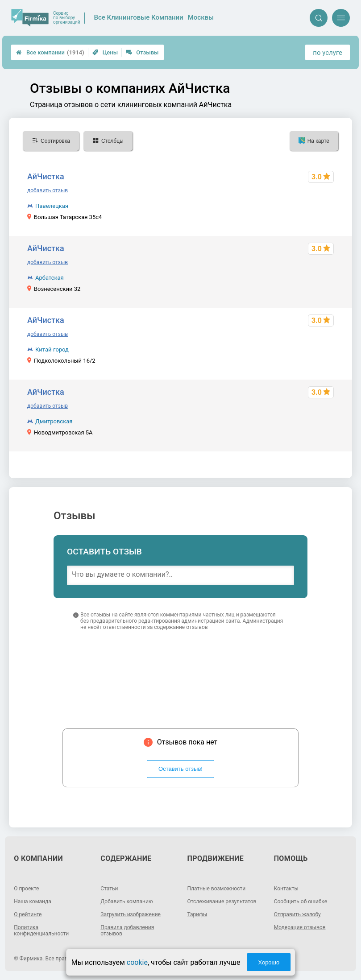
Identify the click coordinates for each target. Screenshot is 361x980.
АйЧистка (46, 176)
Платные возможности (217, 889)
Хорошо (269, 962)
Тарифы (197, 914)
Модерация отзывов (300, 927)
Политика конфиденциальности (41, 930)
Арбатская (50, 278)
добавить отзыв (48, 190)
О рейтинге (28, 914)
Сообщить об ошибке (301, 901)
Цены (105, 52)
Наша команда (33, 901)
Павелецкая (52, 206)
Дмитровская (54, 421)
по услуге (328, 53)
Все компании (50, 52)
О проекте (26, 889)
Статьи (109, 889)
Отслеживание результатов (222, 901)
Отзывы (142, 52)
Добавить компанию (127, 901)
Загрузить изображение (131, 914)
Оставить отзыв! (180, 769)
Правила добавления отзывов (127, 930)
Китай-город (52, 349)
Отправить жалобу (297, 914)
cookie (137, 962)
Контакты (286, 889)
